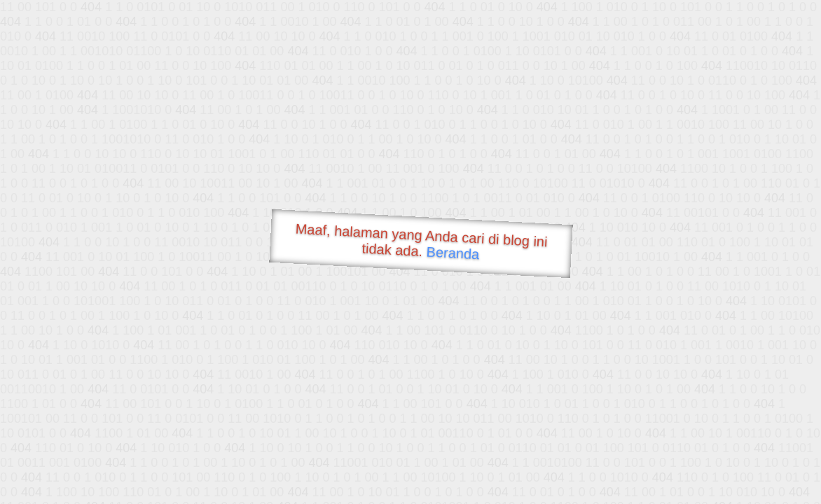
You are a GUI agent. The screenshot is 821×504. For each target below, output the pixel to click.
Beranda (453, 253)
